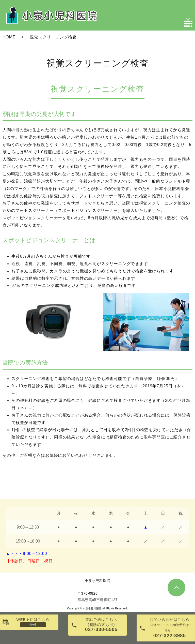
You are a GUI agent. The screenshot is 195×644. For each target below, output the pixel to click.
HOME (9, 37)
